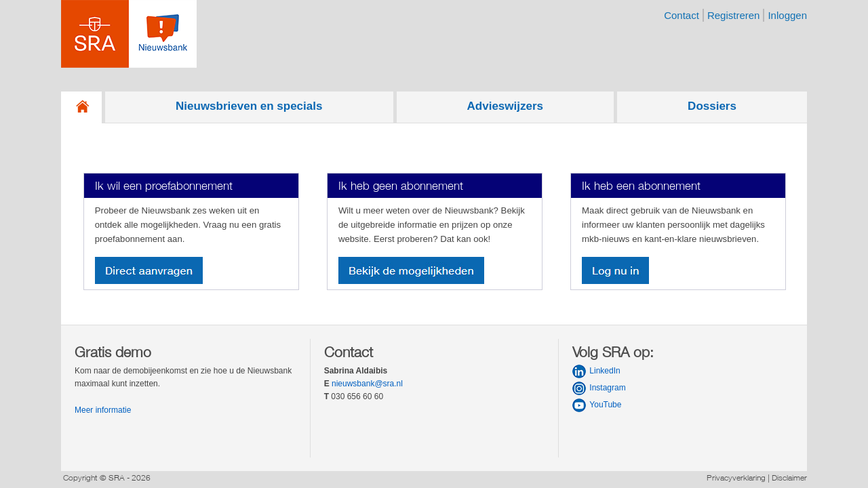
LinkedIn (605, 371)
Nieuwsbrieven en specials (249, 106)
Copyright (80, 477)
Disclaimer (789, 477)
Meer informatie (103, 410)
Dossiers (712, 106)
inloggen (787, 15)
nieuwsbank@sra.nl (367, 384)
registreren (734, 15)
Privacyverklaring (736, 477)
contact (682, 15)
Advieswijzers (505, 106)
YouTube (605, 405)
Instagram (607, 388)
